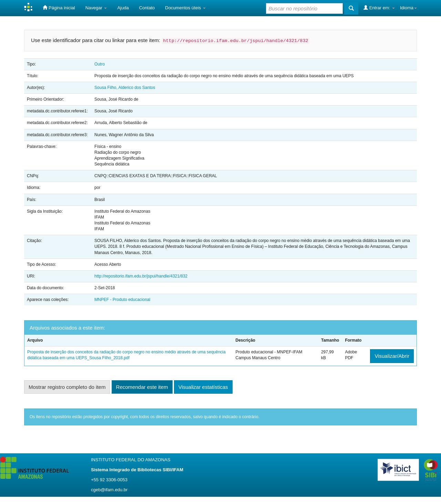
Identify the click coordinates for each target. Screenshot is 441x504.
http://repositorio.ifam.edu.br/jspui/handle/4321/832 (141, 276)
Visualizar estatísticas (203, 387)
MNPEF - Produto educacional (122, 300)
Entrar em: (379, 8)
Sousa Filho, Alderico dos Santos (125, 88)
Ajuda (123, 8)
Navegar (96, 8)
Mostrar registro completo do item (67, 387)
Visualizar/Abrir (392, 356)
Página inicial (59, 8)
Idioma (408, 8)
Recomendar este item (142, 387)
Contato (147, 8)
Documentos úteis (185, 8)
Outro (100, 64)
